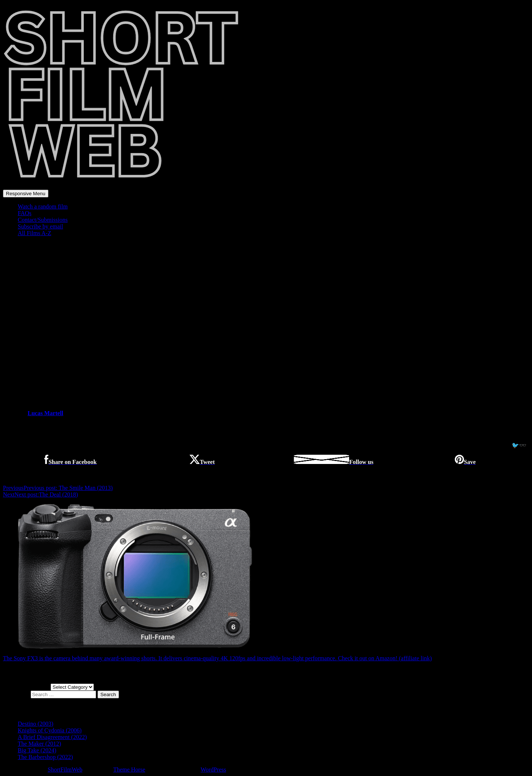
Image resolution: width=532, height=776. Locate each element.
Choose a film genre (27, 687)
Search (108, 694)
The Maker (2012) (39, 744)
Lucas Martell (45, 413)
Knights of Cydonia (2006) (50, 730)
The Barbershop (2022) (45, 757)
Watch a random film (43, 206)
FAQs (25, 213)
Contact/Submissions (43, 220)
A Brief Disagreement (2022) (52, 737)
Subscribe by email (40, 226)
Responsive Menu (26, 194)
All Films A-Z (35, 233)
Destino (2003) (35, 724)
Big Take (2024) (37, 750)
